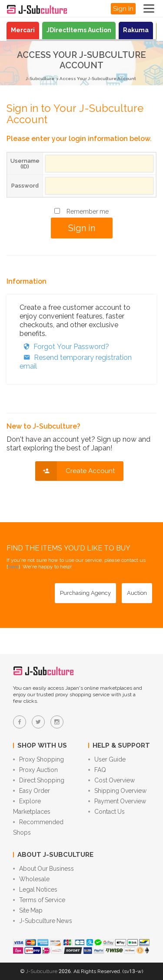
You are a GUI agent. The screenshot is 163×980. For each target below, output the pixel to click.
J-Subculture (40, 79)
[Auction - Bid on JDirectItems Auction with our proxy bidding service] (137, 593)
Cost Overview (111, 780)
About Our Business (43, 869)
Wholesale (31, 879)
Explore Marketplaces (32, 806)
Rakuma (136, 30)
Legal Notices (35, 889)
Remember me (88, 211)
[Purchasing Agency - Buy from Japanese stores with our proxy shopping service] (85, 593)
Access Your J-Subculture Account (98, 79)
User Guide (107, 759)
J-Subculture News (43, 921)
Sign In (123, 9)
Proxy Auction (35, 770)
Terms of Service (39, 900)
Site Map (28, 910)
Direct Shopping (39, 780)
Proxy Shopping (38, 759)
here (13, 567)
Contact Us (106, 812)
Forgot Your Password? (64, 347)
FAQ (97, 770)
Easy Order (32, 791)
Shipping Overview (117, 791)
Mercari (23, 30)
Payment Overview (117, 801)
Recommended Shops (38, 827)
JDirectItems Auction (79, 30)
